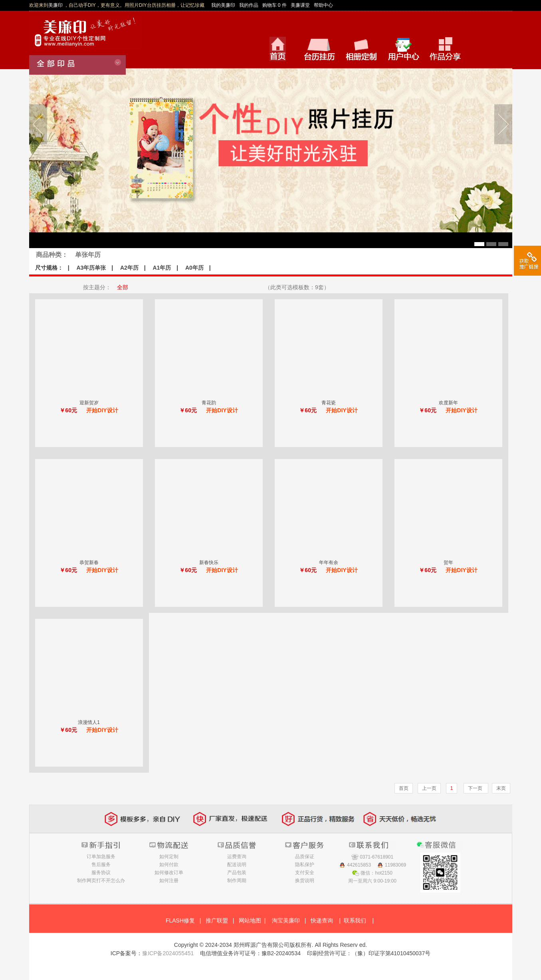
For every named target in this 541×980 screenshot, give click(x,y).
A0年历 (194, 268)
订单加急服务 (101, 857)
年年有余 (329, 563)
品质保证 (305, 857)
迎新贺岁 (89, 403)
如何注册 (169, 881)
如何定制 (169, 857)
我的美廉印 (223, 5)
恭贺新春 (89, 563)
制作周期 (237, 881)
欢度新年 (448, 403)
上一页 (429, 788)
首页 (404, 788)
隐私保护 (305, 865)
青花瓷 (329, 403)
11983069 (395, 865)
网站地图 (250, 920)
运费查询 (237, 857)
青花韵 (209, 403)
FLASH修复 (180, 920)
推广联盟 (217, 920)
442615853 (359, 865)
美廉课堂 (300, 5)
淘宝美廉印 (286, 920)
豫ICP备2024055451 (168, 953)
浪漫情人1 (89, 722)
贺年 (448, 563)
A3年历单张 (91, 268)
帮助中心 (323, 5)
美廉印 (55, 5)
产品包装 (237, 873)
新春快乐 (209, 563)
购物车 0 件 (274, 5)
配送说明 (237, 865)
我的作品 (249, 5)
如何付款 (169, 865)
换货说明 (305, 881)
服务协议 (101, 873)
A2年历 (129, 268)
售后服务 (101, 865)
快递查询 (322, 920)
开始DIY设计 (102, 410)
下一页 (476, 788)
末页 (501, 788)
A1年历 (162, 268)
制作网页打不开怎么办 (101, 881)
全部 (123, 287)
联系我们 (355, 920)
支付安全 (305, 873)
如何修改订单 (169, 873)
